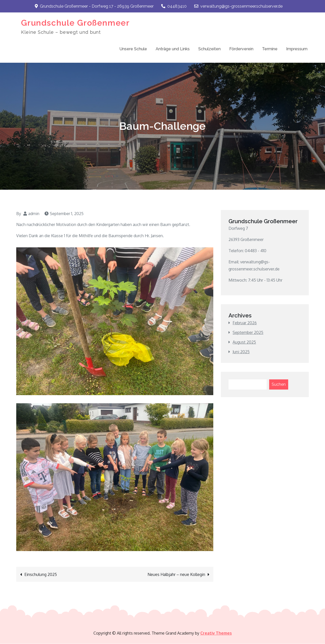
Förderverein (241, 49)
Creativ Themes (216, 633)
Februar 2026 (245, 323)
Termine (270, 49)
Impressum (297, 49)
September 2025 (248, 332)
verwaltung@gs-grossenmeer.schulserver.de (238, 6)
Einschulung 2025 (41, 575)
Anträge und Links (173, 49)
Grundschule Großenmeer (75, 23)
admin (34, 214)
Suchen (279, 384)
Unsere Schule (133, 49)
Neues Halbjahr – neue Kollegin (176, 575)
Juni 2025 (241, 352)
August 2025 (244, 342)
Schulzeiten (209, 49)
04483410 (174, 6)
